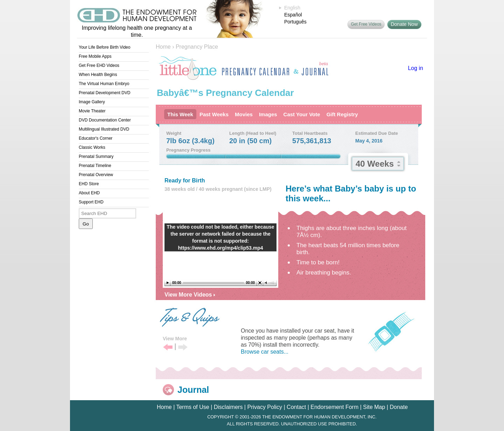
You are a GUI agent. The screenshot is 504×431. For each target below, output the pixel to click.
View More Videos (190, 295)
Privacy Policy (265, 407)
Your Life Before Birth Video (104, 47)
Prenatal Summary (96, 157)
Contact (296, 407)
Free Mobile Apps (95, 56)
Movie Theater (92, 111)
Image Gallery (92, 102)
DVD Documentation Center (105, 120)
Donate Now (404, 24)
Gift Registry (342, 114)
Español (293, 15)
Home (163, 47)
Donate (399, 407)
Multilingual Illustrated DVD (104, 129)
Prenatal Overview (96, 175)
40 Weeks (375, 164)
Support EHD (91, 202)
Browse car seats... (265, 352)
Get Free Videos (366, 24)
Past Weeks (214, 114)
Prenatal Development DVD (104, 93)
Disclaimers (228, 407)
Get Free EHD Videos (99, 65)
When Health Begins (98, 75)
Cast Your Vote (302, 114)
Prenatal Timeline (95, 166)
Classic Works (92, 147)
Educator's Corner (96, 138)
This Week (180, 114)
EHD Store (89, 184)
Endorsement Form (334, 407)
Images (268, 114)
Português (295, 22)
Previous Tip (168, 347)
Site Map (374, 407)
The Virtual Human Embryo (104, 84)
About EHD (89, 193)
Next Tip (183, 347)
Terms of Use (192, 407)
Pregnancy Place (197, 47)
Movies (244, 114)
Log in (415, 68)
